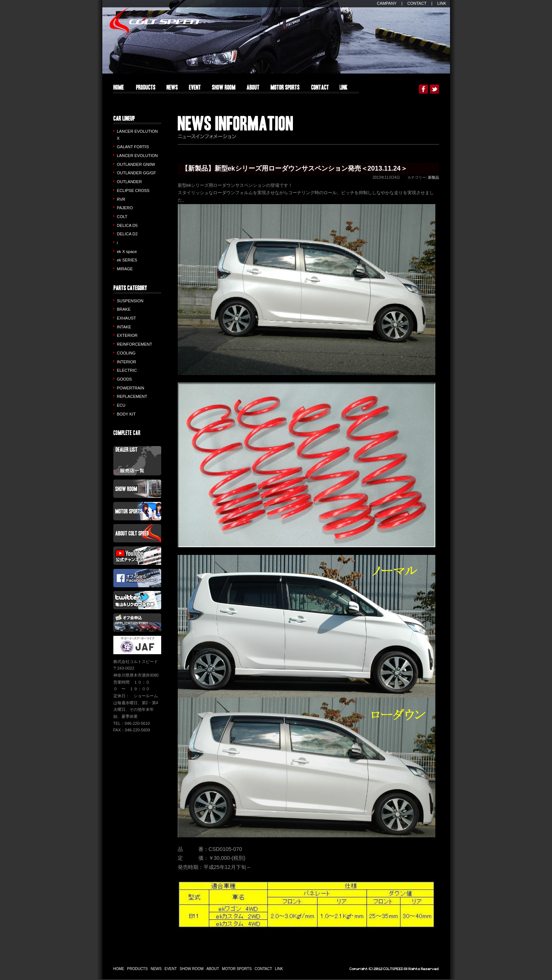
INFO (172, 89)
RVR (121, 199)
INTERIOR (127, 362)
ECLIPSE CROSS (133, 190)
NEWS (156, 969)
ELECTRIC (127, 370)
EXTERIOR (127, 335)
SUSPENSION (130, 301)
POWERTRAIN (131, 388)
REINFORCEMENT (135, 344)
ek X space (127, 252)
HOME (119, 89)
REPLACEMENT (132, 396)
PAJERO (125, 208)
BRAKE (124, 309)
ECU (121, 405)
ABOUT (253, 89)
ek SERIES (127, 260)
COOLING (126, 353)
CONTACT (417, 3)
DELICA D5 (127, 225)
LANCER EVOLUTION (137, 156)
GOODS (125, 379)
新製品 (434, 177)
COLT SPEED (154, 21)
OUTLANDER (130, 182)
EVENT (195, 89)
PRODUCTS (145, 89)
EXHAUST (127, 318)
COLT (122, 217)
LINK (442, 3)
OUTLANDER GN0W (136, 164)
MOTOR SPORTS (285, 89)
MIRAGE (125, 269)
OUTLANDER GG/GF (137, 173)
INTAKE (124, 327)
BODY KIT (126, 414)
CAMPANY (387, 3)
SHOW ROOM (224, 89)
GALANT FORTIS (133, 147)
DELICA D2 (127, 234)
